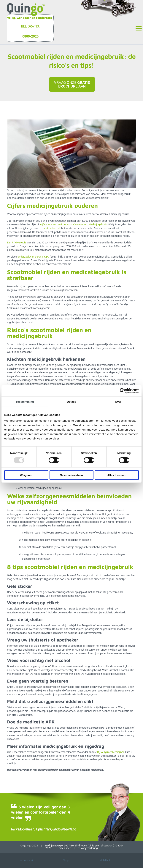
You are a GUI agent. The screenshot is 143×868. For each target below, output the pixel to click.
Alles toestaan (117, 475)
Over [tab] (118, 401)
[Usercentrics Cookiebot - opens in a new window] (122, 391)
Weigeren (26, 475)
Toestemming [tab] (25, 401)
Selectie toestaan (72, 475)
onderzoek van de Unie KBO (33, 257)
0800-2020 (30, 36)
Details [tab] (71, 401)
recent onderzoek (51, 228)
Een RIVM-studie (17, 243)
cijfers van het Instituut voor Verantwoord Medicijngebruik (74, 224)
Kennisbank (27, 860)
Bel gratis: (30, 26)
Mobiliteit (105, 860)
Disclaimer (65, 848)
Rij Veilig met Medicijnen (111, 752)
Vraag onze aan (72, 84)
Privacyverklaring (88, 848)
